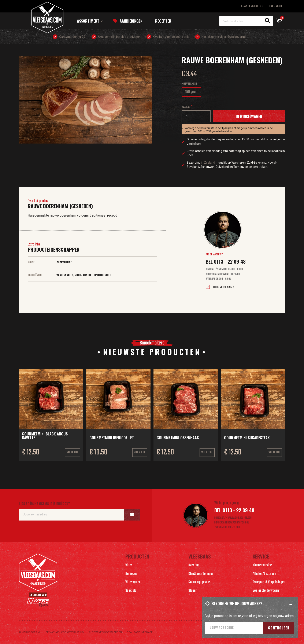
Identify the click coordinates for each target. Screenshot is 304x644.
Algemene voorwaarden (105, 632)
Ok (132, 515)
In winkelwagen (249, 116)
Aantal (186, 107)
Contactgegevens (199, 582)
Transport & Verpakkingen (269, 582)
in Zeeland (208, 163)
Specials (131, 591)
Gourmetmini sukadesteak (247, 438)
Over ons (194, 565)
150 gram (193, 93)
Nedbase (147, 632)
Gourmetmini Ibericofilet (112, 438)
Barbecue (131, 574)
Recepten (163, 21)
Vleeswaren (133, 582)
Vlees (129, 565)
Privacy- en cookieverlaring (65, 632)
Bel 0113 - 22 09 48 (226, 261)
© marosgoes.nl (30, 632)
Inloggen (276, 6)
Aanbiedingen (131, 21)
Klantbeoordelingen (201, 574)
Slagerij (193, 591)
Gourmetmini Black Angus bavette (45, 436)
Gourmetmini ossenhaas (178, 438)
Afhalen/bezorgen (264, 574)
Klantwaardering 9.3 (72, 37)
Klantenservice (252, 6)
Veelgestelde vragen (224, 287)
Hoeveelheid (189, 84)
